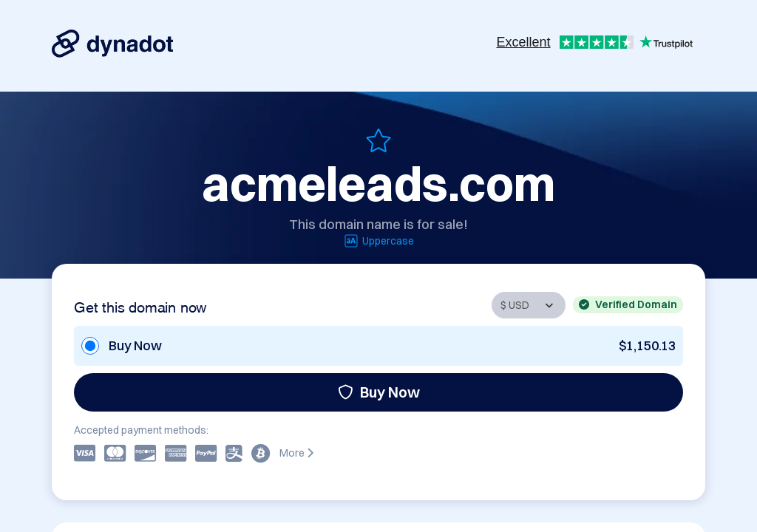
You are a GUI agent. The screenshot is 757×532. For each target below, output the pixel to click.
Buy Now (379, 392)
